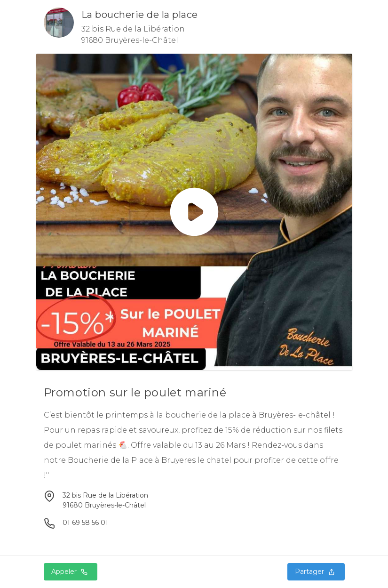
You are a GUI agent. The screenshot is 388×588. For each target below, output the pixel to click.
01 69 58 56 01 (85, 523)
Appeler (71, 572)
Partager (316, 572)
